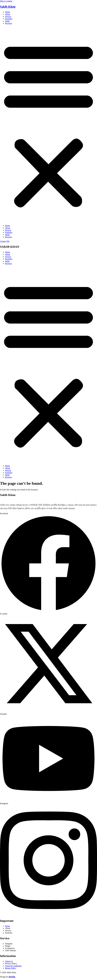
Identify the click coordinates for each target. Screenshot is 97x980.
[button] (48, 124)
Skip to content (6, 1)
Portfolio (9, 19)
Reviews (9, 23)
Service (8, 16)
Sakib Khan (8, 6)
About (8, 14)
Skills (7, 21)
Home (8, 12)
